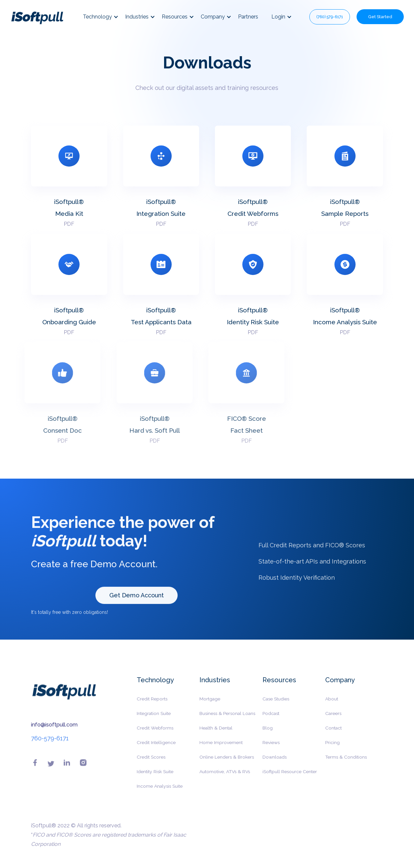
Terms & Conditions (346, 761)
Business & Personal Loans (227, 718)
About (332, 703)
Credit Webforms (155, 732)
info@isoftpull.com (54, 729)
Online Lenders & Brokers (227, 761)
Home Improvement (221, 747)
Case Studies (276, 703)
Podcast (271, 718)
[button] (104, 17)
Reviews (271, 747)
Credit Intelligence (156, 747)
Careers (333, 718)
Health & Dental (216, 732)
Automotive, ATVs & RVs (225, 776)
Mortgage (210, 703)
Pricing (332, 747)
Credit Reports (152, 703)
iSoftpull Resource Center (290, 776)
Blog (268, 732)
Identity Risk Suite (155, 776)
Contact (333, 732)
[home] (37, 17)
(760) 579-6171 (330, 17)
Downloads (275, 761)
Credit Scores (151, 761)
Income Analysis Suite (160, 790)
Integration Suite (154, 718)
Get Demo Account (137, 599)
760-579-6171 (50, 743)
